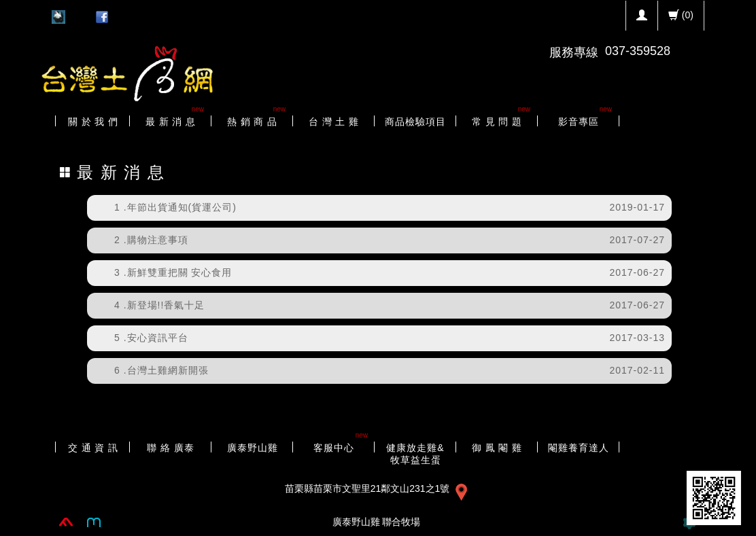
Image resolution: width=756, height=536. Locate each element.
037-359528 (638, 51)
